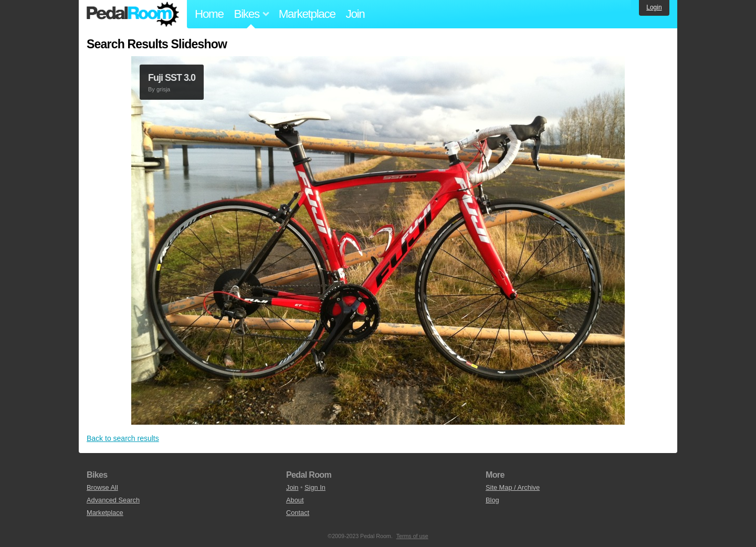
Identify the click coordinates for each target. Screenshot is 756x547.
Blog (492, 500)
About (295, 500)
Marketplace (307, 14)
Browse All (102, 487)
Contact (298, 513)
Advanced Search (113, 500)
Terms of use (412, 536)
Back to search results (123, 438)
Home (209, 14)
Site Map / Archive (513, 487)
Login (654, 7)
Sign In (315, 487)
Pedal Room (133, 14)
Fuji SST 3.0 (172, 78)
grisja (163, 89)
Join (355, 14)
